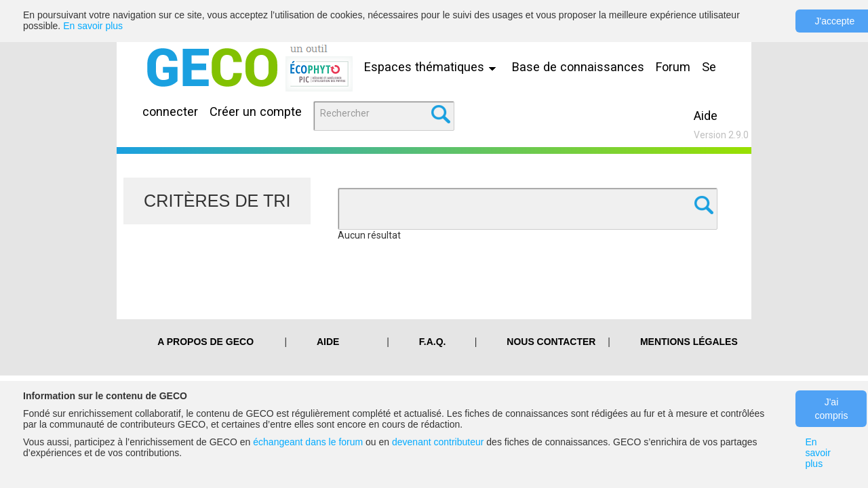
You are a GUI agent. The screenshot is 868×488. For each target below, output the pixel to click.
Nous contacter (551, 342)
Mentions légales (689, 342)
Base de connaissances (578, 67)
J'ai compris (831, 409)
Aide (706, 116)
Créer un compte (256, 111)
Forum (673, 67)
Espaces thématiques (433, 67)
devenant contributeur (438, 442)
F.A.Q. (433, 342)
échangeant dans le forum (308, 442)
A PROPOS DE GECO (205, 342)
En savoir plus (93, 26)
